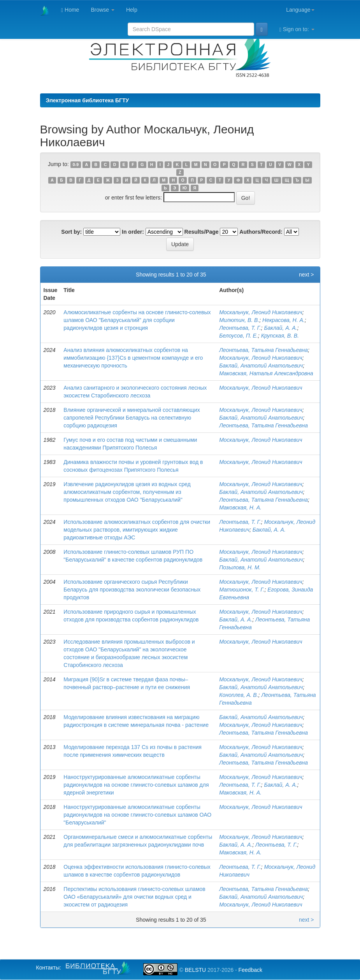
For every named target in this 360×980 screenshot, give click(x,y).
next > (306, 275)
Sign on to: (297, 29)
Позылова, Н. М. (240, 567)
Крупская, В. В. (280, 336)
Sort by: (71, 232)
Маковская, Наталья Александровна (266, 373)
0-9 (76, 164)
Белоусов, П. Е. (239, 336)
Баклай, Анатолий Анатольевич (261, 366)
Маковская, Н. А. (240, 507)
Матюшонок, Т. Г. (242, 590)
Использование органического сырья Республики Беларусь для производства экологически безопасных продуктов (132, 590)
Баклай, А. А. (280, 328)
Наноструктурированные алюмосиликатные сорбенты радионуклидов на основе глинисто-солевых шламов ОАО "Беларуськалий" (137, 815)
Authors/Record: (261, 232)
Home (70, 10)
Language (300, 10)
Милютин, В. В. (239, 320)
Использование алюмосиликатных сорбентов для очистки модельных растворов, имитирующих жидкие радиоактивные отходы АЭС (137, 530)
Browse (103, 10)
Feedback (250, 970)
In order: (133, 232)
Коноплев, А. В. (239, 695)
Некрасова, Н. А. (284, 320)
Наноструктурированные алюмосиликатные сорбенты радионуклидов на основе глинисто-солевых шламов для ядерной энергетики (136, 785)
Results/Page (202, 232)
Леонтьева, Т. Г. (240, 328)
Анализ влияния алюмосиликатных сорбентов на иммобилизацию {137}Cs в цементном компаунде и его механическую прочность (133, 358)
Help (132, 10)
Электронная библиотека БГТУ (88, 100)
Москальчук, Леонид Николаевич (261, 312)
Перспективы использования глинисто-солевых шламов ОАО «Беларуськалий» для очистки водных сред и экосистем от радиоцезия (134, 897)
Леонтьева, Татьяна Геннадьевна (263, 350)
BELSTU (195, 970)
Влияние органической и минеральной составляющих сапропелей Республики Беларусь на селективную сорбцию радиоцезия (132, 418)
